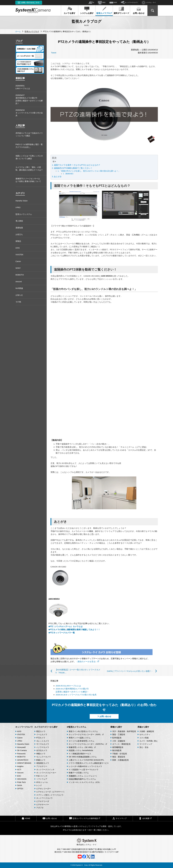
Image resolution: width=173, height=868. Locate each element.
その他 (18, 302)
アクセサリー (42, 766)
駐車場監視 (117, 738)
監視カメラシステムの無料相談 (85, 818)
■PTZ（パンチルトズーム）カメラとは (66, 626)
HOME (26, 818)
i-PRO (18, 207)
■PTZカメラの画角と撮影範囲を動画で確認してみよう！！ (74, 630)
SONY (18, 268)
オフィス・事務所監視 (121, 744)
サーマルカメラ (43, 744)
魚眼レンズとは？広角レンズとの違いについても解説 (29, 157)
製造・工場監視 (119, 734)
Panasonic (21, 754)
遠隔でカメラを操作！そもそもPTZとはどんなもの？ (77, 165)
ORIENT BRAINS (24, 763)
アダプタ (40, 808)
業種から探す (116, 727)
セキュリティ (145, 734)
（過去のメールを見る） (87, 661)
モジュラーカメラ (44, 757)
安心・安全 (144, 747)
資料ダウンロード (121, 10)
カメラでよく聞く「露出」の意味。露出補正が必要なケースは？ (29, 169)
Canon (18, 261)
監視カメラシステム (24, 214)
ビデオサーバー (43, 805)
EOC (19, 776)
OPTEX (20, 789)
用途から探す (143, 727)
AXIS (18, 248)
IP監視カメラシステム (77, 727)
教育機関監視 (118, 747)
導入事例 (19, 221)
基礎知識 (19, 228)
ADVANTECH (23, 760)
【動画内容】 (69, 174)
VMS (102, 3)
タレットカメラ (43, 741)
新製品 (18, 241)
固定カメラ (41, 731)
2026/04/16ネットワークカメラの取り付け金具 (29, 113)
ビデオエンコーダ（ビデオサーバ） (51, 792)
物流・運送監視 (119, 757)
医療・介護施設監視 (121, 760)
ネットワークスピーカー (46, 773)
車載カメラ (41, 754)
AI (91, 3)
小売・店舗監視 (119, 741)
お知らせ (19, 295)
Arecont (19, 282)
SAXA (20, 785)
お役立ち (19, 234)
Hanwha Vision (22, 201)
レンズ (39, 785)
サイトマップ (119, 818)
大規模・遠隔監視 (147, 731)
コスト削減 (144, 738)
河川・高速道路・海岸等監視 (124, 731)
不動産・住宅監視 (120, 754)
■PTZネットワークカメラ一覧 (62, 633)
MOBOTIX (20, 275)
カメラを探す (70, 10)
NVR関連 (19, 288)
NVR (113, 3)
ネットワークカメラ (129, 3)
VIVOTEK (20, 255)
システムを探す (87, 10)
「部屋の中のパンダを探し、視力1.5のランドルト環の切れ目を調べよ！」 (90, 171)
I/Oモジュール (42, 782)
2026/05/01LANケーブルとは (23, 87)
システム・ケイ (149, 3)
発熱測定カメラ (43, 763)
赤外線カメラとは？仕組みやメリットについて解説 (29, 134)
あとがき (58, 176)
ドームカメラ (42, 734)
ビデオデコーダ (43, 801)
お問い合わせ (139, 10)
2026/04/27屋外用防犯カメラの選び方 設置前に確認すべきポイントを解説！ (29, 99)
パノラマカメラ (43, 747)
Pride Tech (22, 782)
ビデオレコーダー (44, 789)
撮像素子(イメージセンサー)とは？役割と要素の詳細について (28, 180)
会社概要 (145, 818)
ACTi (19, 770)
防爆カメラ (41, 760)
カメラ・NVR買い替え (149, 741)
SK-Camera (22, 750)
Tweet (54, 53)
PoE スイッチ (42, 776)
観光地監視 (117, 750)
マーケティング (146, 744)
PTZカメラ (41, 738)
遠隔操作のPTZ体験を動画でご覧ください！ (73, 168)
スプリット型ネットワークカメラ (50, 795)
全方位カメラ (42, 750)
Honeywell (21, 747)
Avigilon (20, 766)
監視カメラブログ (104, 10)
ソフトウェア (42, 779)
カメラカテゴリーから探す (46, 727)
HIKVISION (22, 779)
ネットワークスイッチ (45, 770)
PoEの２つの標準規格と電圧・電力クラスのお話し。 (29, 146)
